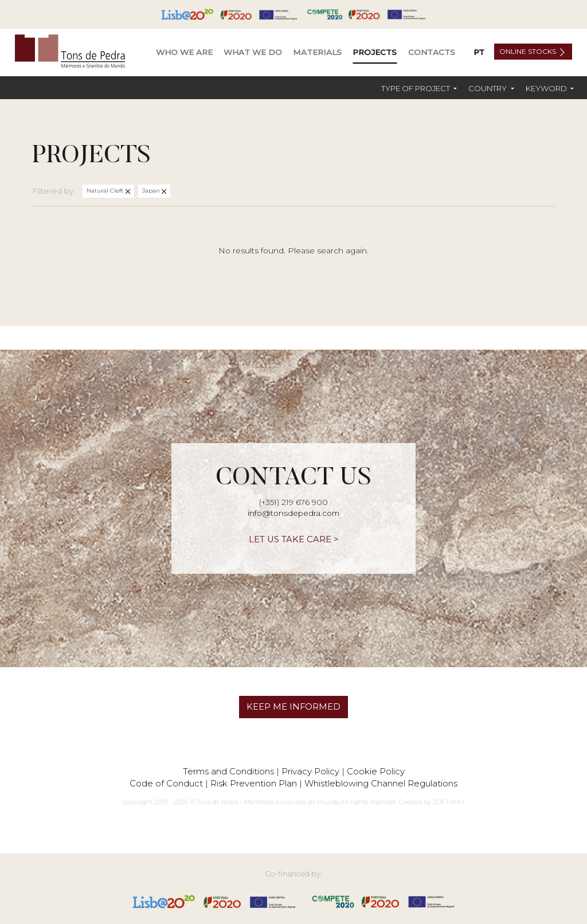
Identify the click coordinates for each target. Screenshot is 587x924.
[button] (419, 89)
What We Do (253, 52)
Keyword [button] (547, 88)
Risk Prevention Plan (254, 783)
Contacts (432, 52)
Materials (317, 52)
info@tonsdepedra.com (293, 513)
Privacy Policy (310, 771)
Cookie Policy (376, 771)
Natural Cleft (106, 191)
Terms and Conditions (228, 771)
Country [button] (488, 88)
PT (479, 52)
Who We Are (184, 52)
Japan (152, 191)
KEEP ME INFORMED (293, 707)
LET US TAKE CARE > (294, 539)
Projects (375, 52)
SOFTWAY (449, 802)
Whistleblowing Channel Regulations (381, 783)
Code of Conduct (166, 783)
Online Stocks (529, 51)
